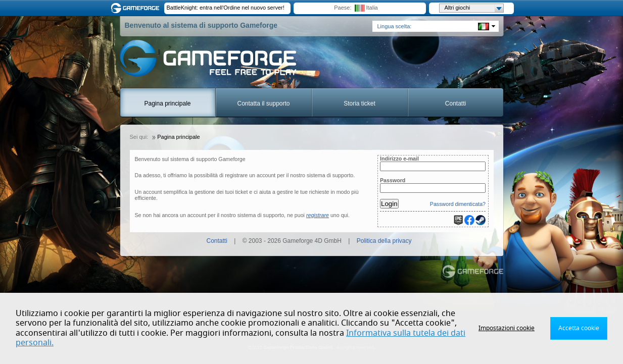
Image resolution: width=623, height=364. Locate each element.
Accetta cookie (579, 328)
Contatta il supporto (263, 103)
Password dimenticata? (458, 204)
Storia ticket (360, 103)
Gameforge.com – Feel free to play (137, 8)
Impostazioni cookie (507, 328)
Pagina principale (167, 103)
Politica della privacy (384, 241)
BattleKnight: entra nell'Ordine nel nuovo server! (226, 8)
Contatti (456, 103)
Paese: (343, 8)
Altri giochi (474, 8)
